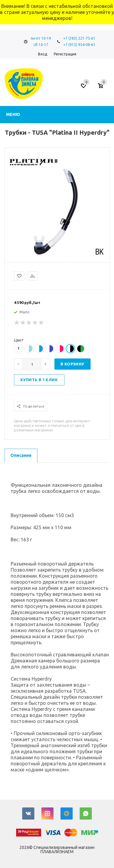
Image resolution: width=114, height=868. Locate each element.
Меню (13, 114)
